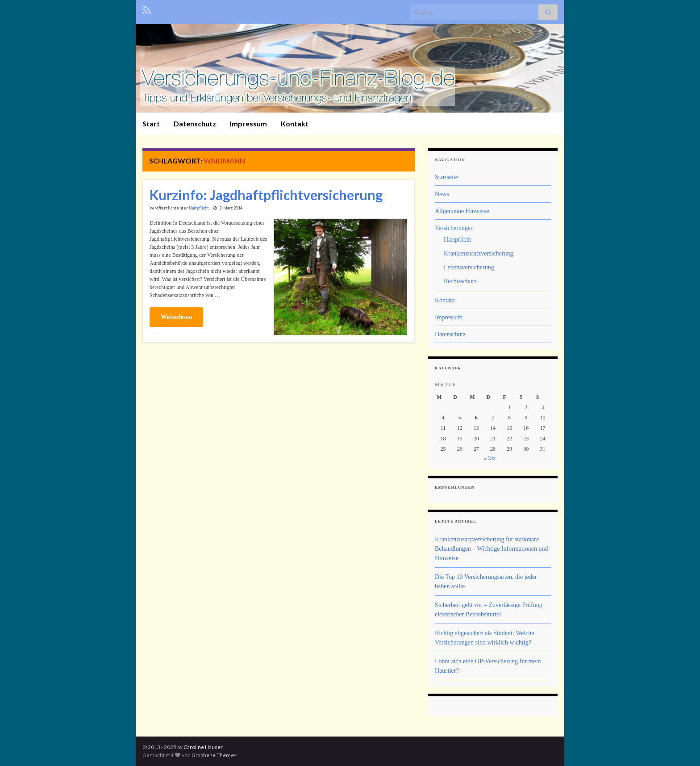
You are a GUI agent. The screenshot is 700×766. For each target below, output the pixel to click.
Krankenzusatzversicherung (478, 253)
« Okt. (490, 458)
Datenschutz (195, 123)
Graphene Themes (214, 755)
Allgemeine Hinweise (462, 211)
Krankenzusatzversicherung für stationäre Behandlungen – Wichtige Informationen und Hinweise (491, 549)
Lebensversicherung (469, 267)
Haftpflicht (199, 208)
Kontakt (295, 123)
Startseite (446, 177)
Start (151, 123)
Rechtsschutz (460, 281)
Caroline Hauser (203, 747)
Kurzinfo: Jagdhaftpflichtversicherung (266, 195)
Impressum (248, 123)
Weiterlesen (176, 317)
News (442, 194)
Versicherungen (454, 228)
